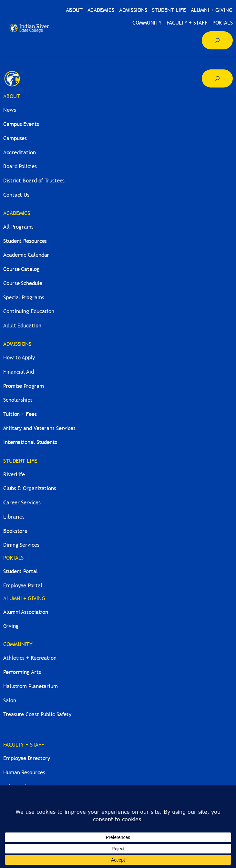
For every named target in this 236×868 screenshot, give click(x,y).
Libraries (14, 517)
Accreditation (20, 153)
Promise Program (24, 386)
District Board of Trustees (34, 181)
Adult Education (22, 326)
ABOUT (12, 96)
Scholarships (18, 400)
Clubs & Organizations (30, 488)
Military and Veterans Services (39, 428)
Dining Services (21, 545)
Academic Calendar (26, 255)
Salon (10, 701)
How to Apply (19, 358)
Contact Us (16, 195)
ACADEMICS (17, 213)
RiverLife (14, 475)
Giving (11, 626)
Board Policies (20, 166)
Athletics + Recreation (30, 658)
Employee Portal (23, 586)
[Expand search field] (217, 40)
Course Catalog (21, 269)
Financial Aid (19, 372)
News (10, 110)
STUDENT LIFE (20, 461)
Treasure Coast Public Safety (37, 714)
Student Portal (21, 571)
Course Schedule (23, 283)
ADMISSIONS (17, 344)
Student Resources (25, 241)
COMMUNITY (18, 644)
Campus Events (21, 124)
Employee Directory (27, 758)
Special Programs (24, 298)
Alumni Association (26, 612)
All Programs (18, 227)
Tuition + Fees (20, 414)
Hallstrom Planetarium (31, 686)
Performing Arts (22, 672)
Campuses (15, 138)
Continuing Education (29, 311)
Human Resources (24, 773)
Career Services (22, 503)
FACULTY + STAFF (24, 745)
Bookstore (15, 531)
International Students (30, 442)
